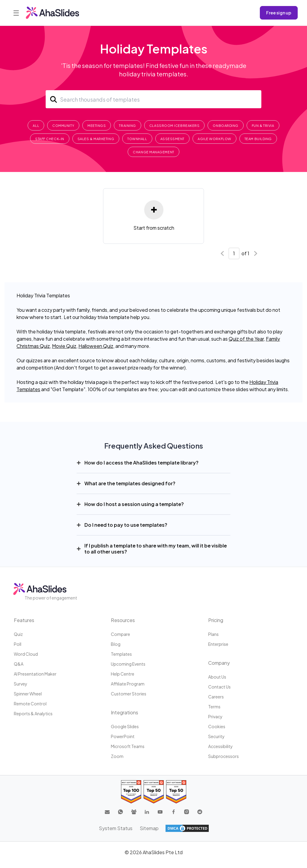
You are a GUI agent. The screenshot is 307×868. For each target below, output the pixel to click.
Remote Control (30, 704)
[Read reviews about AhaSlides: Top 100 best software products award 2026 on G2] (131, 792)
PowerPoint (123, 736)
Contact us (219, 687)
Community (63, 126)
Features (24, 620)
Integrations (125, 712)
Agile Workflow (214, 139)
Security (216, 736)
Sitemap (149, 828)
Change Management (153, 152)
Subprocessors (223, 756)
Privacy (215, 716)
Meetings (97, 126)
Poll (18, 644)
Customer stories (129, 694)
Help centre (123, 674)
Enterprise (218, 644)
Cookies (217, 726)
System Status (116, 828)
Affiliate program (128, 684)
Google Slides (125, 726)
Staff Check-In (50, 139)
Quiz (18, 634)
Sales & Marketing (96, 139)
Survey (21, 684)
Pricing (216, 620)
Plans (213, 634)
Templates (121, 654)
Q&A (19, 664)
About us (217, 677)
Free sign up (279, 13)
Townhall (137, 139)
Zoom (117, 756)
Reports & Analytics (33, 713)
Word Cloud (26, 654)
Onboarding (226, 126)
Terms (214, 707)
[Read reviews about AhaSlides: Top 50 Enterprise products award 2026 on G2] (176, 792)
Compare (120, 634)
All (36, 126)
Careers (216, 697)
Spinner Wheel (28, 694)
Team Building (258, 139)
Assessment (173, 139)
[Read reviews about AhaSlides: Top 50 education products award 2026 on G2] (154, 792)
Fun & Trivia (263, 126)
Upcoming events (128, 664)
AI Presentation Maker (35, 674)
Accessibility (220, 746)
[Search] (153, 99)
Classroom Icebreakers (175, 126)
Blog (116, 644)
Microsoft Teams (128, 746)
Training (127, 126)
